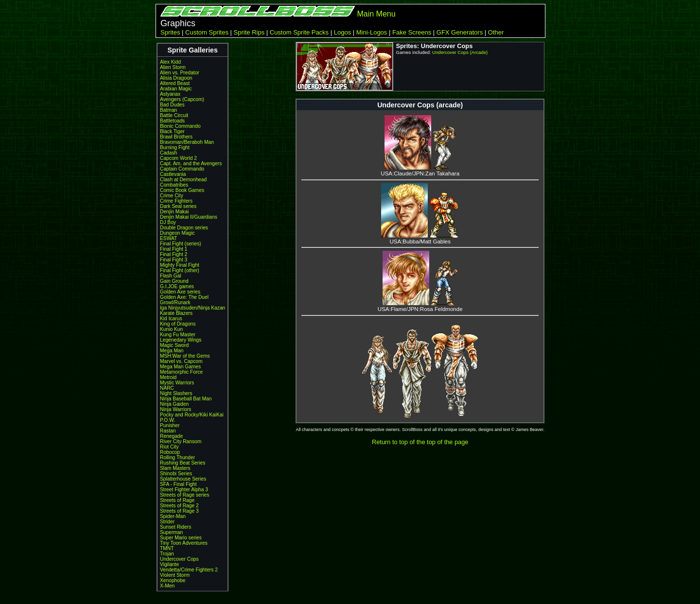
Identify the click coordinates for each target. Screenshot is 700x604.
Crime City (172, 196)
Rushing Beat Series (183, 463)
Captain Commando (182, 169)
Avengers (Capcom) (182, 99)
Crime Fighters (176, 201)
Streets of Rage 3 (179, 511)
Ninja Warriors (175, 409)
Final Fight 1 (174, 249)
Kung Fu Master (178, 335)
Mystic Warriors (177, 383)
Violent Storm (175, 575)
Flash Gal (171, 276)
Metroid (168, 377)
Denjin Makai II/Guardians (189, 217)
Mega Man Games (180, 367)
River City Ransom (181, 441)
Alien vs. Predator (180, 73)
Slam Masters (175, 468)
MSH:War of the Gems (185, 356)
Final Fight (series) (181, 244)
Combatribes (174, 185)
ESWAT (168, 238)
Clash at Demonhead (183, 180)
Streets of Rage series (184, 495)
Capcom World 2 (178, 158)
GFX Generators (460, 32)
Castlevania (173, 174)
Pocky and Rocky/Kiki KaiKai (192, 415)
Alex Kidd (170, 62)
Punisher (170, 425)
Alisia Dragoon (176, 78)
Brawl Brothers (176, 137)
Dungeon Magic (177, 233)
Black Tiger (172, 131)
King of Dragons (178, 324)
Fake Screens (412, 32)
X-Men (167, 586)
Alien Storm (173, 67)
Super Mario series (181, 538)
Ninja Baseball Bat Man (186, 399)
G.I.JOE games (177, 286)
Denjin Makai (174, 212)
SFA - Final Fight (178, 484)
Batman (168, 110)
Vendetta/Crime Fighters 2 (189, 570)
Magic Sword (174, 345)
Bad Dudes (172, 105)
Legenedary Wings (181, 340)
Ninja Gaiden (174, 404)
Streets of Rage (177, 500)
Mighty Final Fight (180, 265)
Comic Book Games (182, 190)
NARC (167, 388)
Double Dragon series (184, 228)
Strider (167, 522)
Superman (171, 532)
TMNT (167, 548)
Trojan (167, 554)
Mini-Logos (372, 32)
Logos (342, 32)
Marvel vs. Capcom (181, 361)
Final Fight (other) (180, 270)
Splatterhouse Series (183, 479)
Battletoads (172, 121)
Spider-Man (173, 516)
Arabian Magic (176, 89)
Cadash (168, 153)
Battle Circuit (174, 115)
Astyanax (170, 94)
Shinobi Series (176, 474)
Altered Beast (175, 83)
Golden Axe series (180, 292)
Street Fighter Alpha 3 (184, 490)
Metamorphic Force (181, 372)
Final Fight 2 (174, 254)
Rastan (168, 431)
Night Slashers (176, 393)
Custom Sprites (207, 32)
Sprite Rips (249, 32)
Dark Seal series (178, 206)
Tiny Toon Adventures (184, 543)
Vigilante (169, 564)
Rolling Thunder (177, 457)
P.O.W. (167, 420)
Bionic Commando (180, 126)
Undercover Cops (179, 559)
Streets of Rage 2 (179, 506)
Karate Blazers (176, 313)
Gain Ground (174, 281)
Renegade (171, 436)
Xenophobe (173, 580)
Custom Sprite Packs (299, 32)
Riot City (169, 447)
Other (496, 32)
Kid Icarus (171, 319)
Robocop (170, 452)
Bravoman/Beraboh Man (187, 142)
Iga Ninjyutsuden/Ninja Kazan (192, 308)
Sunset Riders (175, 527)
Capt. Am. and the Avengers (191, 164)
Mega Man (172, 351)
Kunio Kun (171, 329)
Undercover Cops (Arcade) (460, 52)
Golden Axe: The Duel (184, 297)
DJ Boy (168, 222)
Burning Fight (175, 147)
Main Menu (376, 14)
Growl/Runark (175, 302)
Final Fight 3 (174, 260)
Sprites (170, 32)
